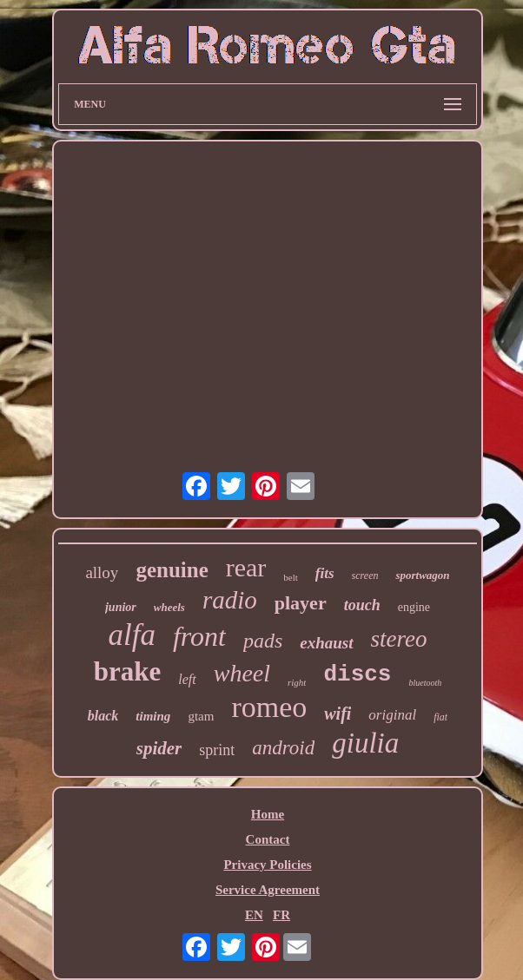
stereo (399, 639)
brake (128, 671)
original (392, 715)
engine (414, 607)
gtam (201, 716)
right (297, 682)
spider (159, 748)
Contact (268, 839)
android (283, 748)
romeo (269, 707)
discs (357, 674)
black (103, 716)
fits (325, 573)
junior (121, 607)
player (301, 603)
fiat (440, 717)
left (187, 679)
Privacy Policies (267, 865)
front (199, 636)
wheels (169, 607)
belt (291, 577)
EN (254, 915)
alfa (131, 635)
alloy (102, 572)
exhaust (326, 643)
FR (281, 915)
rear (246, 567)
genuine (172, 570)
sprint (217, 750)
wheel (242, 673)
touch (362, 605)
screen (365, 576)
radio (230, 600)
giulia (365, 743)
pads (263, 641)
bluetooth (425, 683)
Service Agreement (268, 890)
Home (268, 814)
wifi (338, 714)
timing (153, 716)
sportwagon (422, 575)
